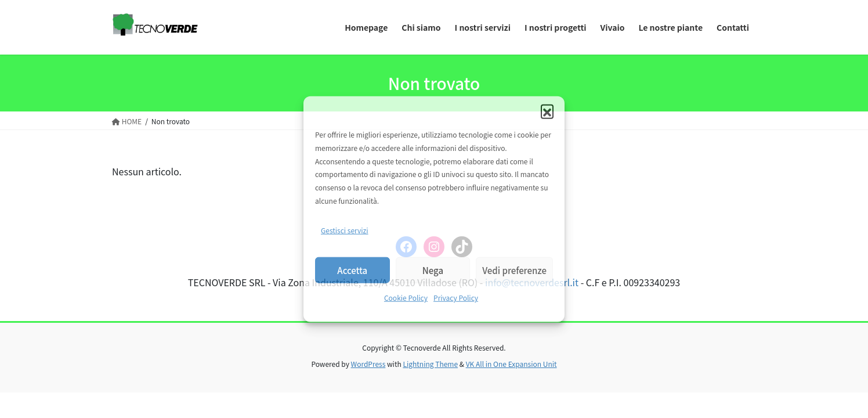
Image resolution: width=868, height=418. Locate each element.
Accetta (352, 270)
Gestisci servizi (345, 230)
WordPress (368, 364)
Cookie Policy (406, 298)
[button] (547, 111)
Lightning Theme (430, 364)
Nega (433, 270)
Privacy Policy (456, 298)
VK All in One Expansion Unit (511, 364)
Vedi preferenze (514, 270)
